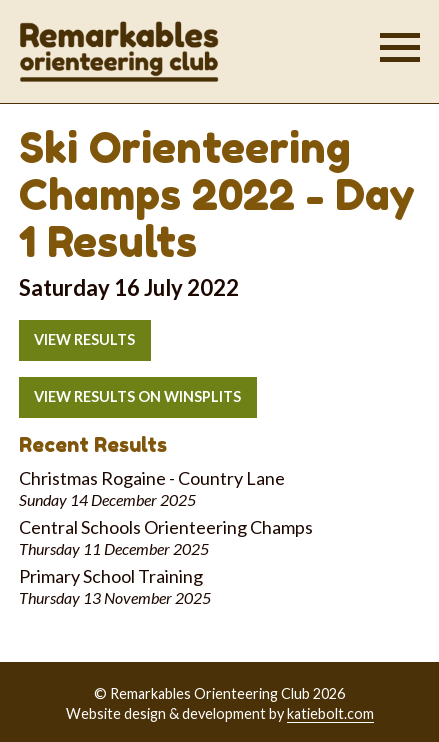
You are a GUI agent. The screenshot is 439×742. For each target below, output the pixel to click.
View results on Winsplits (137, 396)
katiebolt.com (330, 713)
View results (84, 339)
